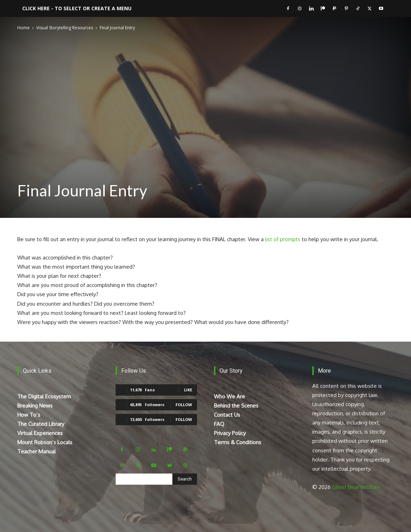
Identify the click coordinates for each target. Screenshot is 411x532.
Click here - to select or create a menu (77, 8)
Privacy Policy (230, 433)
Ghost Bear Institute (356, 487)
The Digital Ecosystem (44, 396)
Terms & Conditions (238, 442)
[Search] (185, 479)
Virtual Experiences (40, 433)
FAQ (219, 424)
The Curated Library (41, 424)
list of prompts (283, 239)
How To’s (29, 415)
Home (23, 28)
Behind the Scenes (236, 406)
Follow (184, 405)
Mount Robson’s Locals (45, 442)
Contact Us (227, 415)
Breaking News (35, 406)
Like (188, 390)
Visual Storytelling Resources (65, 28)
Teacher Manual (36, 451)
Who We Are (229, 396)
